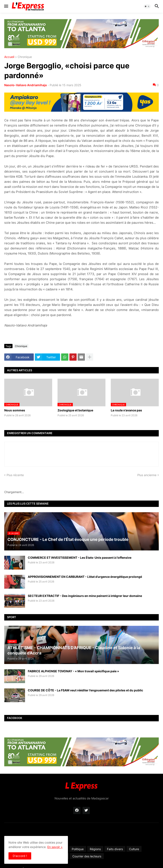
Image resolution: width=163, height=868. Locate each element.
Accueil (9, 57)
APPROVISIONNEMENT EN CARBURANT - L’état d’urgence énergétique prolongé (85, 577)
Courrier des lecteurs (87, 856)
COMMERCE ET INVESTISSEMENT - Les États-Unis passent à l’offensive (80, 558)
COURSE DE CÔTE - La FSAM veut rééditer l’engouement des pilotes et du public (85, 690)
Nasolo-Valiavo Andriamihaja (25, 85)
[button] (6, 6)
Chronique (25, 57)
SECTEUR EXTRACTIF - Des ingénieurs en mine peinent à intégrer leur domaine (85, 596)
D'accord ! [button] (20, 856)
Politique (78, 849)
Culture (134, 849)
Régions (95, 849)
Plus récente (15, 475)
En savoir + (55, 847)
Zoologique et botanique (75, 410)
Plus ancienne (147, 475)
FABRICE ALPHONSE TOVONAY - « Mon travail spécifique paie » (73, 671)
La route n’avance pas (126, 410)
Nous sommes (15, 410)
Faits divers (115, 849)
